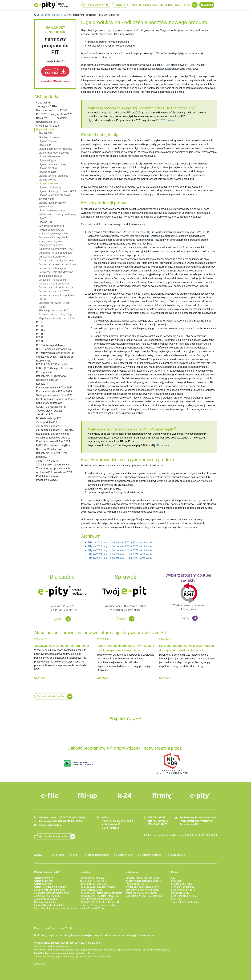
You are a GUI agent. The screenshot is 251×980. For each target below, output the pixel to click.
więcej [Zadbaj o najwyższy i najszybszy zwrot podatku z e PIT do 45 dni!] (122, 619)
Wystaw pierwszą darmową (189, 592)
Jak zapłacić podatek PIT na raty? (55, 430)
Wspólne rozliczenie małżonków (57, 318)
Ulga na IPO (45, 222)
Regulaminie (86, 950)
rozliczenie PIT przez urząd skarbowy (99, 905)
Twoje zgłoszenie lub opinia (185, 902)
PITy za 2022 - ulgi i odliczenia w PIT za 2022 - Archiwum (120, 550)
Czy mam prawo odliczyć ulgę (55, 314)
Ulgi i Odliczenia (45, 130)
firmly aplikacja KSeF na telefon (50, 905)
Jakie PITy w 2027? (47, 461)
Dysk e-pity (177, 899)
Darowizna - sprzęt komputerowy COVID (57, 297)
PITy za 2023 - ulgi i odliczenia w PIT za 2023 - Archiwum (120, 546)
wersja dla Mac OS (44, 881)
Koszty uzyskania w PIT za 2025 (54, 388)
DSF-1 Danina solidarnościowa (53, 349)
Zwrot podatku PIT (47, 422)
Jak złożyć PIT (44, 415)
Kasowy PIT (43, 384)
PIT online (161, 445)
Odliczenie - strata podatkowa (55, 253)
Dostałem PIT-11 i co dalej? (52, 118)
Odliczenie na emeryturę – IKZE (56, 249)
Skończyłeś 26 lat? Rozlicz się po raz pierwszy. (55, 359)
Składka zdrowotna (49, 137)
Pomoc (186, 5)
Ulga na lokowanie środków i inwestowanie (55, 197)
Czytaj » (40, 678)
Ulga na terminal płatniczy (53, 176)
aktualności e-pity (180, 893)
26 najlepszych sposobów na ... (54, 465)
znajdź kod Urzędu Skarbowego (142, 893)
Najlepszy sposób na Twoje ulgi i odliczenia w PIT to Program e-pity (142, 108)
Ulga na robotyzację (50, 187)
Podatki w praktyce (47, 480)
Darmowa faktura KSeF (46, 902)
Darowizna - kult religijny (52, 268)
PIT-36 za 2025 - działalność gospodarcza (101, 893)
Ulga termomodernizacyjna (54, 153)
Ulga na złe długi (48, 168)
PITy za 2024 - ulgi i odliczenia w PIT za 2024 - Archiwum (120, 543)
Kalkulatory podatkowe (49, 403)
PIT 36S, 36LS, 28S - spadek (52, 364)
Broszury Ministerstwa (49, 449)
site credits (40, 964)
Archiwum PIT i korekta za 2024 (54, 472)
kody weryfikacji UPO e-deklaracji (142, 890)
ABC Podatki (166, 5)
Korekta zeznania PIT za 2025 (53, 441)
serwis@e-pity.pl (53, 825)
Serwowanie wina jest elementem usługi (62, 646)
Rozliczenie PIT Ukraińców (51, 376)
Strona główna (43, 15)
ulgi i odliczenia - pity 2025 (93, 884)
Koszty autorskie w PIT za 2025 (54, 391)
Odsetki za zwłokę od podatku (53, 438)
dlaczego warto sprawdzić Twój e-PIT (144, 881)
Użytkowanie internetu (51, 226)
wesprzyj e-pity (126, 855)
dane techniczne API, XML (184, 896)
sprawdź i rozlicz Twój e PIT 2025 (142, 878)
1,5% (177, 5)
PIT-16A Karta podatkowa (51, 345)
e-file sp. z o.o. (94, 943)
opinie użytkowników (98, 855)
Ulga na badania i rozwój (52, 164)
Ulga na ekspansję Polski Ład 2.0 (57, 191)
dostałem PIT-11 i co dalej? (94, 881)
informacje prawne (152, 855)
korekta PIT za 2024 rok (92, 908)
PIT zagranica (44, 372)
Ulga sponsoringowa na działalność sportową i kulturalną (57, 212)
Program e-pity (163, 429)
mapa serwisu (178, 855)
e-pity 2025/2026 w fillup (47, 896)
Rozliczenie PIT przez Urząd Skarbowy (52, 455)
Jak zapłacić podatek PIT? (51, 426)
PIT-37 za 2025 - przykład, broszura (98, 887)
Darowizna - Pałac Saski (52, 280)
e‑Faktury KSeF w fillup (46, 899)
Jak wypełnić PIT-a (47, 106)
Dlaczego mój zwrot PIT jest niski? (54, 305)
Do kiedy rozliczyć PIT (49, 418)
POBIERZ (52, 71)
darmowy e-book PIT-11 (183, 890)
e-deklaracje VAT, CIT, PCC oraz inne (144, 896)
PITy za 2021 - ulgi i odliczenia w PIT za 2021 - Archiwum (120, 554)
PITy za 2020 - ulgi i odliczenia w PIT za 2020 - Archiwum (120, 558)
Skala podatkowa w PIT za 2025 (54, 395)
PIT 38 (40, 334)
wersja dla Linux (43, 884)
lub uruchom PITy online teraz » (55, 81)
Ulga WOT (44, 218)
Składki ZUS (45, 133)
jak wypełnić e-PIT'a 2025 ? (94, 878)
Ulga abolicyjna (47, 160)
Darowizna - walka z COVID (54, 291)
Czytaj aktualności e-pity (50, 696)
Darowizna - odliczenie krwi (54, 284)
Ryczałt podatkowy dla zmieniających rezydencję (53, 232)
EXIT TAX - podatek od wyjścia (53, 445)
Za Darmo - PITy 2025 (62, 592)
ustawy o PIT (142, 232)
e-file (38, 855)
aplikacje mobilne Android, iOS (50, 890)
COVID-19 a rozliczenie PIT (51, 407)
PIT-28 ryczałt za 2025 (91, 890)
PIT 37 (40, 322)
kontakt (60, 855)
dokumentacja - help (181, 884)
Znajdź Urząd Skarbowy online (52, 836)
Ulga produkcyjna (48, 183)
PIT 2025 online (165, 120)
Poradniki (85, 872)
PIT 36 (40, 326)
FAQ (173, 878)
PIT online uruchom (94, 5)
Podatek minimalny (47, 476)
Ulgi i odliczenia (59, 15)
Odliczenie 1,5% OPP (48, 380)
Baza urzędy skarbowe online (53, 434)
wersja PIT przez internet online (50, 887)
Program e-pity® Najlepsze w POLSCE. (54, 928)
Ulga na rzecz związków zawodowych (52, 205)
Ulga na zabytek (48, 172)
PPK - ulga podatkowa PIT (53, 311)
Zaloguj (208, 5)
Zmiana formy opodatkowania (53, 468)
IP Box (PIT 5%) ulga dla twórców (55, 368)
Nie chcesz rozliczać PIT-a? (52, 110)
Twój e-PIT (135, 5)
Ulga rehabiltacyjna (49, 157)
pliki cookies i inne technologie (154, 950)
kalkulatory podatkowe (183, 887)
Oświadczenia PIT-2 (47, 122)
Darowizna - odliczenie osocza (56, 287)
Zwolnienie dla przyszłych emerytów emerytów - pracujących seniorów (53, 241)
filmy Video (177, 881)
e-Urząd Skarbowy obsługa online (142, 887)
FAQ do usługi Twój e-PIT (138, 884)
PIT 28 (40, 337)
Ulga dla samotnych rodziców (55, 149)
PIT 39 (40, 341)
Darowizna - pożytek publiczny (56, 260)
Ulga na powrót (47, 180)
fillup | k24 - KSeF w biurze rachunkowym (55, 908)
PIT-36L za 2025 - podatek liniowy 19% (99, 896)
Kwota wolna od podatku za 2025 (55, 399)
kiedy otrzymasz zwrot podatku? (96, 899)
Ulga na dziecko (48, 141)
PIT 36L (40, 330)
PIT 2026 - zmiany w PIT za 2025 (55, 114)
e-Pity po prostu (51, 5)
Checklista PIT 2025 (48, 126)
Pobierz (118, 5)
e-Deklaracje (150, 5)
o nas (76, 855)
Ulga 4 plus (45, 145)
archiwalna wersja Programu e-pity (52, 893)
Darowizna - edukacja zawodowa (57, 264)
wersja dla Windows (44, 878)
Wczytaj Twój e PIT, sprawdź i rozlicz (125, 592)
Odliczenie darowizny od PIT (55, 257)
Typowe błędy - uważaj (49, 411)
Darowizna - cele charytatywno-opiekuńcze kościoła (56, 274)
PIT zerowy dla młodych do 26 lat (55, 353)
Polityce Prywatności (105, 950)
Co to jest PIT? (44, 103)
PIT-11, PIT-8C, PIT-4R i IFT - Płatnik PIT (100, 902)
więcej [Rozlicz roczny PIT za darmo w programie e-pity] (59, 619)
